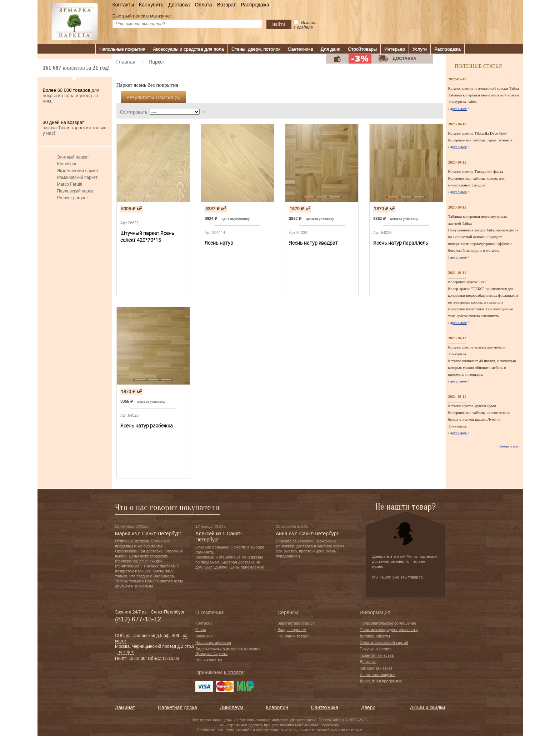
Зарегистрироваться (296, 623)
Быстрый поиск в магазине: (142, 16)
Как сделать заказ (376, 668)
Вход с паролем (292, 630)
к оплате (234, 672)
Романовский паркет (77, 177)
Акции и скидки (427, 707)
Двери (368, 707)
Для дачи (331, 49)
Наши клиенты (209, 660)
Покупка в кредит (375, 649)
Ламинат (125, 707)
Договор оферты (375, 636)
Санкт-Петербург (167, 612)
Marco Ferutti (70, 184)
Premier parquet (72, 198)
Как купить (151, 5)
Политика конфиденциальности (389, 630)
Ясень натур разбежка (147, 426)
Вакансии (204, 636)
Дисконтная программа (381, 681)
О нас (201, 630)
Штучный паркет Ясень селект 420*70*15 (147, 237)
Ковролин (277, 707)
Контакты (123, 5)
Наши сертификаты (213, 642)
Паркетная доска (177, 707)
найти (279, 24)
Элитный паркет (73, 157)
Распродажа (255, 5)
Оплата (203, 5)
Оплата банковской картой (384, 642)
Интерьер (395, 49)
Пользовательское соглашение (388, 623)
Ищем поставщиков (377, 675)
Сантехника (301, 49)
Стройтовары (362, 49)
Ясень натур (219, 243)
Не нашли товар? (293, 636)
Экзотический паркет (78, 171)
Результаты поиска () (153, 97)
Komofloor (67, 164)
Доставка (179, 5)
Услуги (420, 49)
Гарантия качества (377, 655)
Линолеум (231, 707)
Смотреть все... (509, 446)
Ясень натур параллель (401, 243)
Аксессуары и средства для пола (188, 49)
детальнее (458, 109)
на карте (126, 652)
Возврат (227, 5)
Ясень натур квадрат (313, 243)
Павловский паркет (76, 191)
